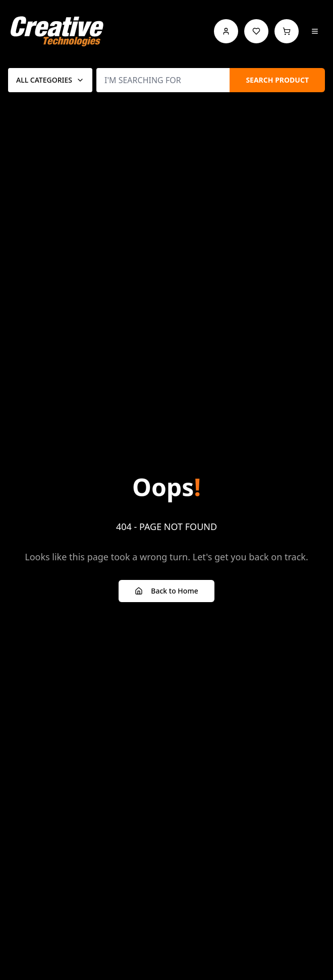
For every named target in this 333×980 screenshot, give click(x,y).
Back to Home (166, 591)
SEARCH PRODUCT (277, 80)
